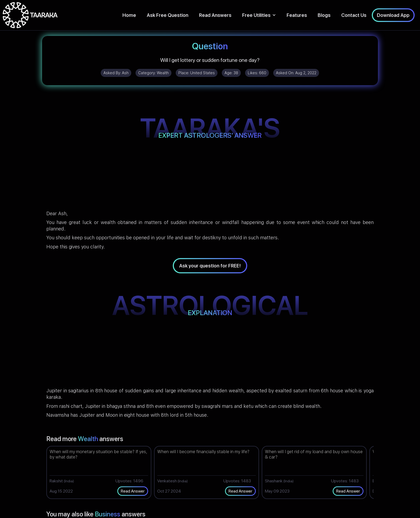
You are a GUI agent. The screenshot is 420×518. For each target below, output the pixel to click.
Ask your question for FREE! (210, 266)
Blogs (324, 15)
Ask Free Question (168, 15)
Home (129, 15)
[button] (259, 15)
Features (297, 15)
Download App (393, 15)
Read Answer (133, 491)
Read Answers (215, 15)
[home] (30, 15)
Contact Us (354, 15)
